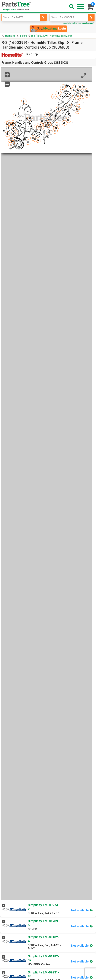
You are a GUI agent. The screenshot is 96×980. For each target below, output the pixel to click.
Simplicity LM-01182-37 (44, 958)
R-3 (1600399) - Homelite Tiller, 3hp (52, 36)
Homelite (10, 36)
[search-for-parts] (43, 17)
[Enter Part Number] (21, 17)
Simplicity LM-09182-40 (44, 939)
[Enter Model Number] (69, 17)
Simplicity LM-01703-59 (44, 923)
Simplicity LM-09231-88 (44, 974)
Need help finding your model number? (79, 23)
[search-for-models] (91, 17)
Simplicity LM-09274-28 (44, 907)
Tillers (23, 36)
